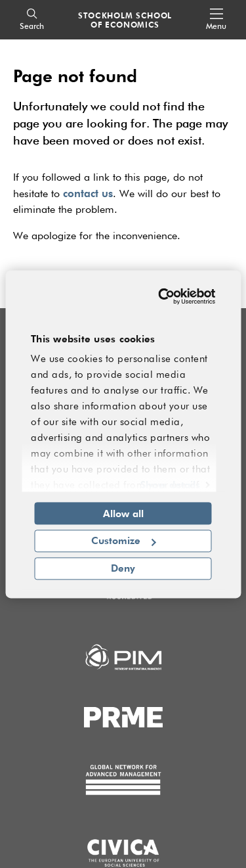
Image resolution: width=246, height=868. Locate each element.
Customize (124, 541)
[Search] (32, 20)
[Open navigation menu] (216, 20)
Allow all (123, 513)
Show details (170, 484)
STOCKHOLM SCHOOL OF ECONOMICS (125, 20)
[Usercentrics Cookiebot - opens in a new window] (164, 296)
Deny (123, 568)
